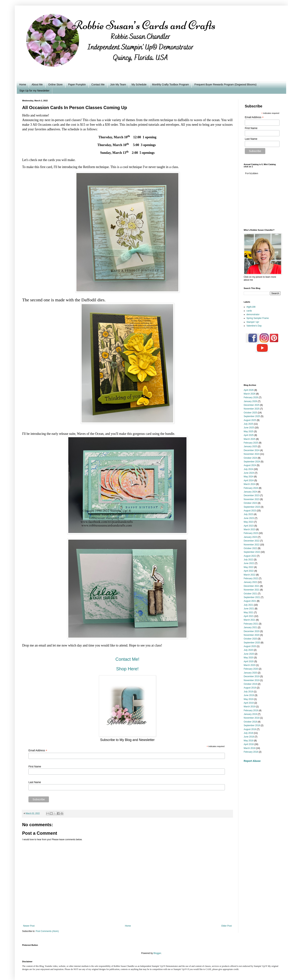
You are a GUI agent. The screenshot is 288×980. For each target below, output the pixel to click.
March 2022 (250, 575)
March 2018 (250, 748)
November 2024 (252, 454)
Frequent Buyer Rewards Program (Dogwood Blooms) (225, 84)
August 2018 (250, 729)
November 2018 (252, 718)
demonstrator (253, 314)
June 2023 (249, 518)
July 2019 (248, 692)
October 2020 (250, 639)
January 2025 (250, 446)
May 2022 (249, 567)
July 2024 (248, 469)
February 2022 (251, 578)
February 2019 (251, 710)
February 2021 (251, 624)
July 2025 (248, 424)
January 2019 (250, 714)
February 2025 (251, 443)
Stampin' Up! (253, 322)
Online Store (55, 84)
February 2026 (251, 397)
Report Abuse (252, 761)
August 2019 (250, 688)
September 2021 (252, 597)
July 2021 (248, 605)
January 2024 (250, 492)
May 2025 (249, 431)
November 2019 (252, 680)
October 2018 (250, 722)
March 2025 (250, 439)
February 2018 (251, 752)
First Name (35, 766)
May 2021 (249, 612)
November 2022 (252, 545)
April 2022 (249, 571)
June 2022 (249, 563)
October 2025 (250, 413)
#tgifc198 (251, 307)
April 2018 (249, 744)
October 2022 (250, 548)
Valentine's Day (254, 326)
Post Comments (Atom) (47, 931)
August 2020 (250, 646)
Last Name (35, 782)
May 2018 (249, 741)
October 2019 (250, 684)
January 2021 (250, 627)
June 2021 (249, 609)
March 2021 (250, 620)
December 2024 (252, 450)
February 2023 (251, 533)
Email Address (38, 750)
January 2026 (250, 401)
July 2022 (248, 560)
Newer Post (29, 926)
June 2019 (249, 695)
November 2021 (252, 590)
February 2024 (251, 488)
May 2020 (249, 658)
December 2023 (252, 495)
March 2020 (250, 665)
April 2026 (249, 390)
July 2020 (248, 650)
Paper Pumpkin (77, 84)
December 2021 (252, 586)
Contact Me (98, 84)
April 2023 (249, 526)
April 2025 (249, 435)
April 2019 (249, 703)
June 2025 (249, 428)
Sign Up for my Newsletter (34, 91)
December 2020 (252, 631)
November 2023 (252, 499)
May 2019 (249, 699)
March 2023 (250, 529)
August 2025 (250, 420)
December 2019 (252, 676)
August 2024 (250, 465)
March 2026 (250, 394)
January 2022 (250, 582)
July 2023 (248, 514)
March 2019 (250, 707)
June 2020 (249, 654)
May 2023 (249, 522)
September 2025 (252, 416)
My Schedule (139, 84)
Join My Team (118, 84)
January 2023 (250, 537)
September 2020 (252, 643)
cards (249, 311)
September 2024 (252, 462)
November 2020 (252, 635)
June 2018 (249, 737)
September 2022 (252, 552)
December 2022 (252, 541)
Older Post (226, 926)
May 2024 (249, 477)
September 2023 (252, 507)
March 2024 (250, 484)
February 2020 (251, 669)
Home (23, 84)
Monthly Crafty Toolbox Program (170, 84)
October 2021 (250, 594)
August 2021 (250, 601)
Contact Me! (127, 659)
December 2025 (252, 405)
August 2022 (250, 556)
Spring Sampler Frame (258, 318)
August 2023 (250, 511)
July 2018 (248, 733)
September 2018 (252, 725)
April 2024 (249, 480)
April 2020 (249, 661)
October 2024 (250, 458)
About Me (37, 84)
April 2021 (249, 616)
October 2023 (250, 503)
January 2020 (250, 673)
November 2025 (252, 409)
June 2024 (249, 473)
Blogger (157, 953)
